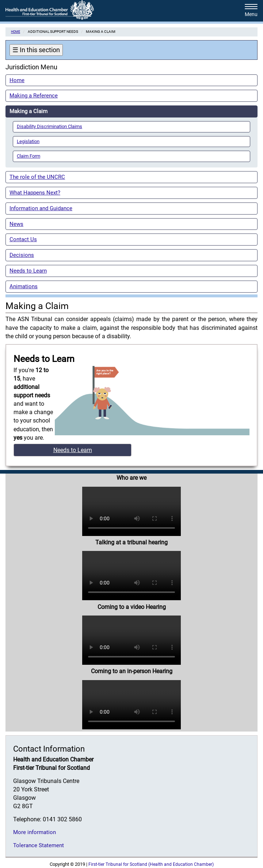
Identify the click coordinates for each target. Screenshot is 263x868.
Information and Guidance (41, 208)
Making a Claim (28, 111)
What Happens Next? (35, 193)
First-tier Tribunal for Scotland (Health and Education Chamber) (151, 864)
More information (35, 832)
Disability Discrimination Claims (49, 126)
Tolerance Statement (39, 845)
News (16, 224)
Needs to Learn (28, 271)
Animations (24, 286)
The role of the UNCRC (37, 177)
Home (16, 32)
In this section (36, 50)
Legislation (28, 141)
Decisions (22, 255)
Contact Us (23, 239)
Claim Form (28, 156)
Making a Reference (34, 96)
